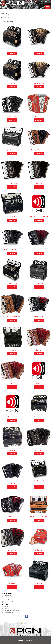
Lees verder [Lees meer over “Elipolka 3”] (39, 354)
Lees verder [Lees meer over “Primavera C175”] (39, 254)
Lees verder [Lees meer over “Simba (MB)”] (39, 554)
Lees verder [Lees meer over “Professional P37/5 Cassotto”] (39, 220)
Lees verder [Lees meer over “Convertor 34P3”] (12, 354)
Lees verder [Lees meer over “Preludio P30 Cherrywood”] (39, 520)
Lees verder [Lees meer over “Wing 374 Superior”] (12, 187)
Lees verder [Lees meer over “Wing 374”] (39, 187)
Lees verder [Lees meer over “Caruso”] (12, 220)
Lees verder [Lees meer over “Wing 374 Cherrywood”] (39, 153)
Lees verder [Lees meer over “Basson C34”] (39, 587)
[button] (48, 7)
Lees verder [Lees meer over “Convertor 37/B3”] (39, 287)
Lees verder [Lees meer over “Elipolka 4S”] (39, 387)
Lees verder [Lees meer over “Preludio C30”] (12, 520)
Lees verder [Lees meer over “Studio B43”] (12, 454)
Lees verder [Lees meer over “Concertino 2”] (12, 420)
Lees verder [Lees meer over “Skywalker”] (39, 454)
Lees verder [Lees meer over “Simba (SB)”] (12, 587)
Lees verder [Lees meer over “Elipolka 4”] (12, 387)
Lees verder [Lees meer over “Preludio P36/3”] (39, 320)
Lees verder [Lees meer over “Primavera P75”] (12, 287)
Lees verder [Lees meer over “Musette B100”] (39, 420)
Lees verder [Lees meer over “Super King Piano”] (39, 87)
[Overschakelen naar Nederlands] (27, 2)
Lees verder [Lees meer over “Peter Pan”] (12, 487)
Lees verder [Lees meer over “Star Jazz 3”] (39, 120)
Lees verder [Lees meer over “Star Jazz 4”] (12, 120)
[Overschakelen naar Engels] (29, 2)
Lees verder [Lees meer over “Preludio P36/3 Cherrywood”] (12, 320)
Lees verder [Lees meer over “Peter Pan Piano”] (39, 487)
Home (3, 10)
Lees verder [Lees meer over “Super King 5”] (12, 53)
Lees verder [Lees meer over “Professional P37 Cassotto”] (12, 254)
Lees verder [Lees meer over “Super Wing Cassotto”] (12, 153)
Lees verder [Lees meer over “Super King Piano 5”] (39, 53)
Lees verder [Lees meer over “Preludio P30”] (12, 554)
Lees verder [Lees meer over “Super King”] (12, 87)
